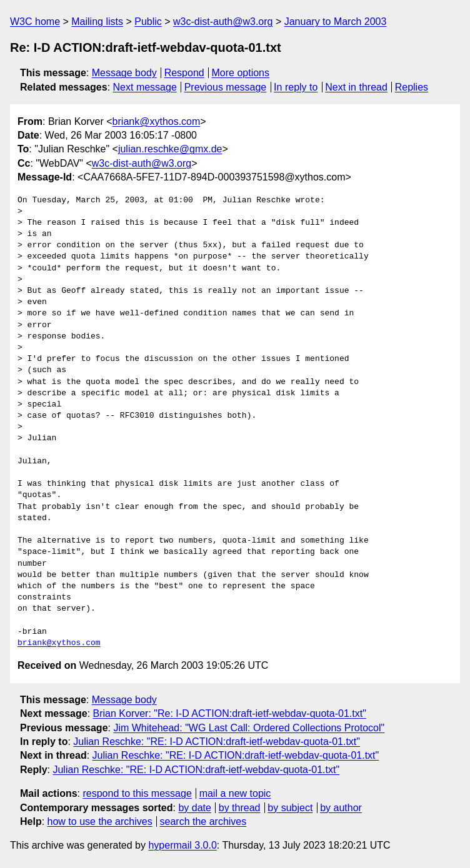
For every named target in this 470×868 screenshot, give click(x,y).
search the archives (203, 821)
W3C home (35, 22)
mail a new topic (235, 793)
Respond (184, 73)
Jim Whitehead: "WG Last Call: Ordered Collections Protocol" (249, 728)
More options (241, 73)
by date (194, 808)
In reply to (296, 87)
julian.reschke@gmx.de (170, 149)
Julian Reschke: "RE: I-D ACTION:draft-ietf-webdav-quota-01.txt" (217, 742)
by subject (290, 808)
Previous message (226, 87)
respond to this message (137, 793)
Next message (145, 87)
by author (341, 808)
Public (148, 22)
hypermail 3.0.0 (182, 845)
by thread (240, 808)
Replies (412, 87)
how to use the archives (100, 821)
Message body (124, 73)
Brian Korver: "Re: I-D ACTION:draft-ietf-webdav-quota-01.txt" (230, 713)
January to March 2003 (336, 22)
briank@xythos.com (157, 121)
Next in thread (356, 87)
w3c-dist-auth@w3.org (223, 22)
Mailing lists (97, 22)
